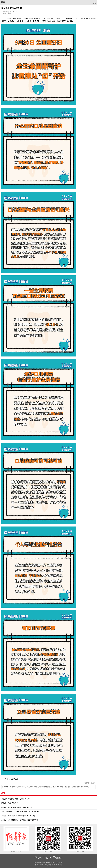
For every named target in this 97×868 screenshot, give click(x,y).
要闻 (3, 2)
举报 (62, 862)
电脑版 (39, 858)
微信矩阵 (59, 858)
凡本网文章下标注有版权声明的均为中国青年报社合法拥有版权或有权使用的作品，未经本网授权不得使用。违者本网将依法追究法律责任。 (46, 787)
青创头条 (49, 858)
